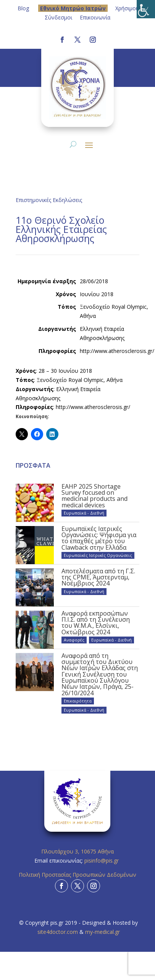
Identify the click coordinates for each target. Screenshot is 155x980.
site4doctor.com (58, 932)
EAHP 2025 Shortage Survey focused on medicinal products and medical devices (94, 496)
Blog (23, 8)
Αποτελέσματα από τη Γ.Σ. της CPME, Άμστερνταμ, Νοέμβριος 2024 (98, 577)
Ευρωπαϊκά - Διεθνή (84, 513)
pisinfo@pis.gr (102, 861)
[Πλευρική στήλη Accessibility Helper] (146, 9)
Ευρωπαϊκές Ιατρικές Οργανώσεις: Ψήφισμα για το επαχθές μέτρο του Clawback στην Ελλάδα (99, 538)
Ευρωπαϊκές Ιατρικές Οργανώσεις (98, 555)
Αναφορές (74, 640)
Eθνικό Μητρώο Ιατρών (73, 8)
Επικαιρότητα (78, 701)
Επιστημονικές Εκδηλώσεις (49, 200)
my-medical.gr (103, 932)
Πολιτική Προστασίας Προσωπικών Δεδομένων (77, 875)
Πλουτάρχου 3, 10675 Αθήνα (77, 851)
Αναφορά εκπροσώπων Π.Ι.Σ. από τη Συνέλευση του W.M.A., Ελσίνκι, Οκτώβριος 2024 (96, 623)
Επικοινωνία (95, 17)
